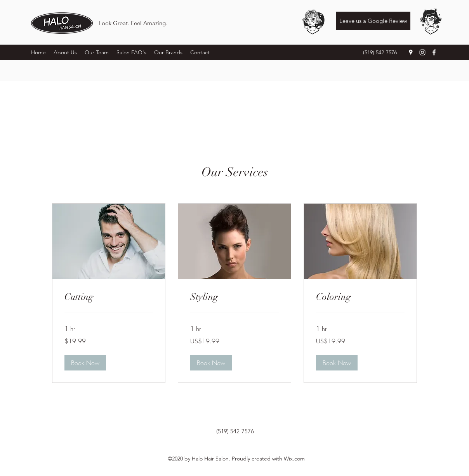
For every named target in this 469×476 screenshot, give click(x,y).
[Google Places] (411, 52)
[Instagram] (422, 52)
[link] (109, 297)
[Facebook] (434, 52)
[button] (85, 363)
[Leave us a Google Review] (373, 21)
